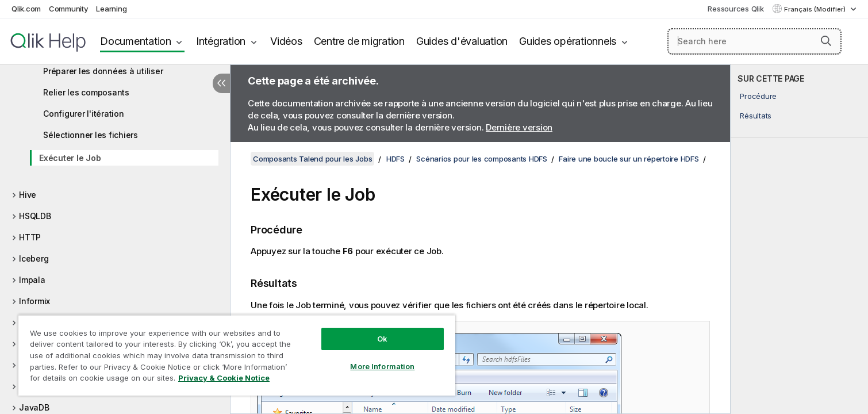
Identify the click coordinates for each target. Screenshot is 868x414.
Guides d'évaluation (462, 41)
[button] (826, 41)
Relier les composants (86, 92)
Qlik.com (26, 9)
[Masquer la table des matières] (221, 83)
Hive (28, 195)
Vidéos (286, 41)
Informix (34, 301)
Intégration (221, 41)
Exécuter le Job (70, 158)
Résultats (756, 116)
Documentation (136, 41)
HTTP (30, 237)
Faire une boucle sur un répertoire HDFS (629, 159)
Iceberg (34, 258)
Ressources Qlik (736, 9)
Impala (32, 280)
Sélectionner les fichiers (91, 135)
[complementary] (799, 239)
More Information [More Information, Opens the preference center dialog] (382, 366)
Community (69, 9)
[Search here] (755, 41)
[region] (237, 355)
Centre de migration (359, 41)
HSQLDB (35, 216)
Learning (111, 9)
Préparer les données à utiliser (103, 71)
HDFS (395, 159)
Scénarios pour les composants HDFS (482, 159)
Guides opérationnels (568, 41)
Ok (382, 339)
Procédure (758, 96)
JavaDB (34, 407)
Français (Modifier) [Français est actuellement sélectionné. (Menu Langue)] (816, 9)
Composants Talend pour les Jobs (312, 159)
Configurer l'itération (84, 114)
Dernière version (519, 127)
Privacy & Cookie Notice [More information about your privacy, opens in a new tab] (224, 378)
